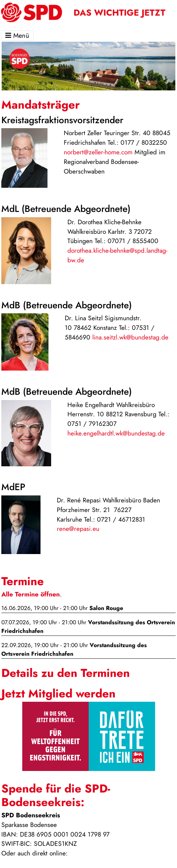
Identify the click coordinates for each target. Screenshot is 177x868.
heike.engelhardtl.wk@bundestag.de (116, 433)
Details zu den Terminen (66, 673)
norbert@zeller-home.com (98, 152)
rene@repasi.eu (78, 529)
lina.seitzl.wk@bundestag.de (130, 337)
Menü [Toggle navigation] (17, 36)
